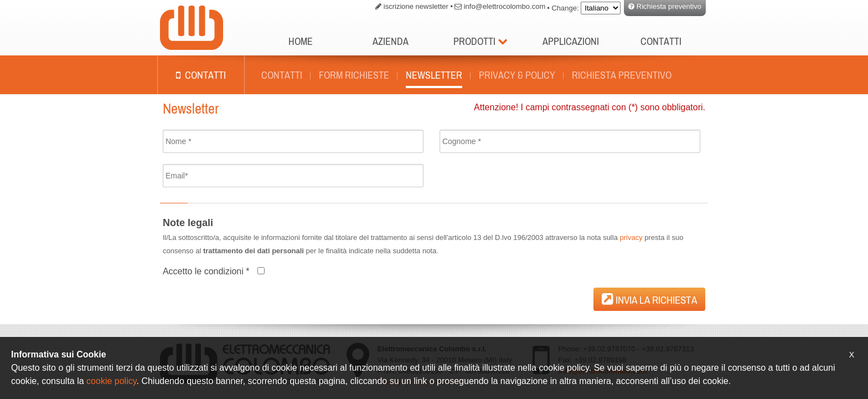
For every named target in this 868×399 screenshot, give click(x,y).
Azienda (391, 41)
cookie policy (111, 381)
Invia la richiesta (649, 299)
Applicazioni (571, 41)
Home (301, 41)
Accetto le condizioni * (206, 271)
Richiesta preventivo (669, 6)
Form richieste (354, 75)
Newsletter (434, 75)
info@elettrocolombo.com (505, 6)
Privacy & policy (517, 75)
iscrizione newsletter (416, 6)
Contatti (661, 41)
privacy (631, 237)
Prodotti (480, 41)
